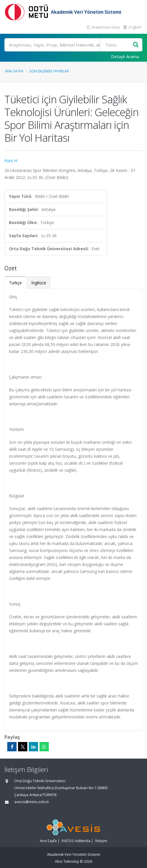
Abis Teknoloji (67, 861)
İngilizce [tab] (39, 283)
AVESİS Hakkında (76, 841)
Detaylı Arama (125, 56)
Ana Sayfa (14, 71)
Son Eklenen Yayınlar (49, 71)
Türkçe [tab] (15, 283)
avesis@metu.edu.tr (32, 802)
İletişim (101, 841)
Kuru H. (11, 160)
